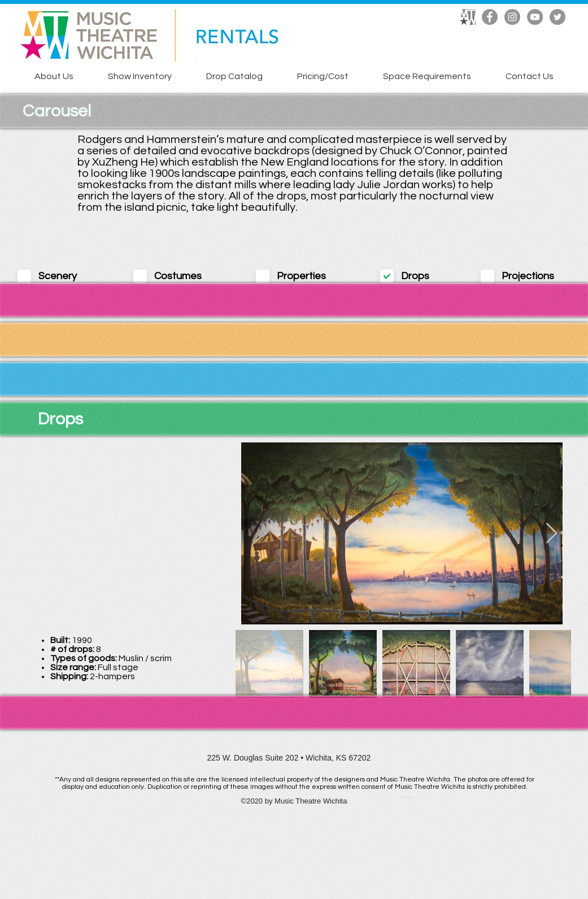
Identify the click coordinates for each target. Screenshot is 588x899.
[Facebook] (490, 17)
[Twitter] (557, 17)
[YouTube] (535, 17)
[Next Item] (552, 534)
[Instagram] (512, 17)
